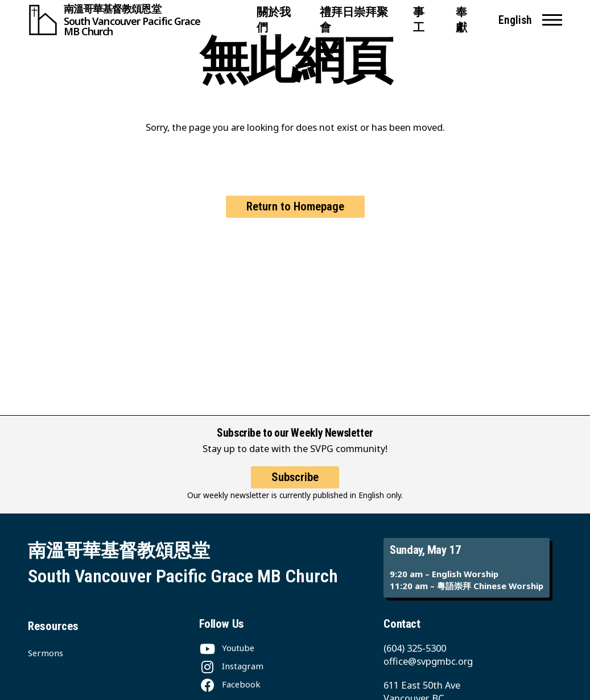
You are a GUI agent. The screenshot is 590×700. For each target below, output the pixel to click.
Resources (53, 626)
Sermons (46, 653)
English (515, 20)
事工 (419, 20)
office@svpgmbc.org (428, 661)
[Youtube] (227, 648)
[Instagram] (231, 666)
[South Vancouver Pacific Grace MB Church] (137, 20)
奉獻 (461, 20)
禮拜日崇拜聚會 (354, 20)
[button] (552, 20)
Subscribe (295, 477)
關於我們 (274, 20)
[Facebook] (230, 684)
